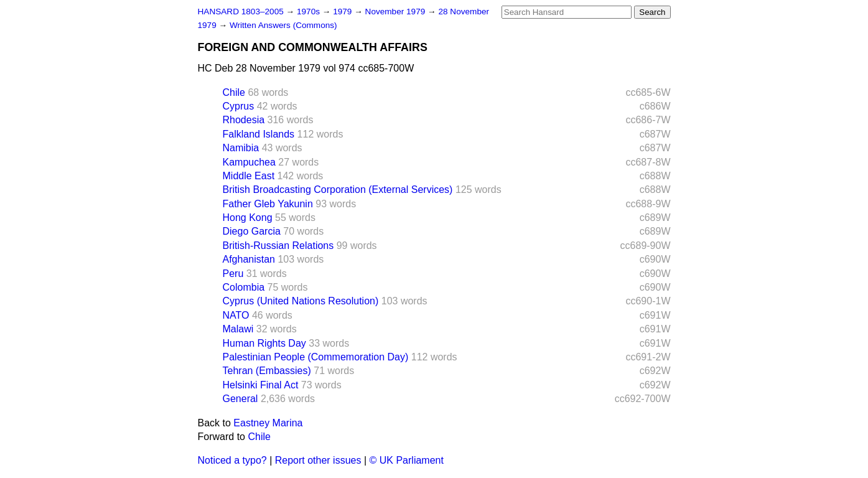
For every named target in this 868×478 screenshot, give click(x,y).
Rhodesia (244, 120)
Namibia (241, 148)
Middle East (249, 176)
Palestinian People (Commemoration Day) (316, 357)
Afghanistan (249, 259)
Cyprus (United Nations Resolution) (301, 301)
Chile (234, 92)
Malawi (238, 329)
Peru (233, 274)
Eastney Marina (268, 423)
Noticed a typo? (232, 460)
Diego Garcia (252, 231)
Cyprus (239, 106)
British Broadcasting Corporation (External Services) (338, 190)
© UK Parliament (407, 460)
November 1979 (397, 12)
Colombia (244, 287)
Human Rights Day (264, 343)
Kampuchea (249, 162)
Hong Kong (248, 218)
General (240, 399)
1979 (343, 12)
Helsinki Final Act (261, 385)
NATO (236, 315)
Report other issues (318, 460)
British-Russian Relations (278, 246)
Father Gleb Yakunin (268, 204)
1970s (310, 12)
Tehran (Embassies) (267, 371)
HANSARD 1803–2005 (241, 12)
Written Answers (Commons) (283, 25)
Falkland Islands (259, 134)
